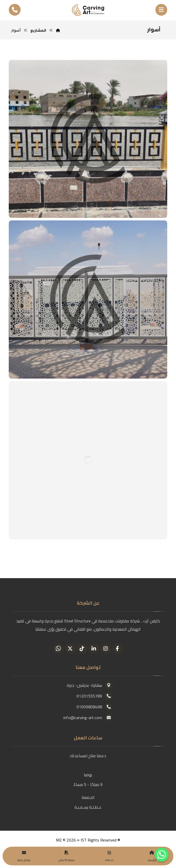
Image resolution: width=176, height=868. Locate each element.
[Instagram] (106, 649)
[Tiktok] (82, 649)
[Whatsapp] (58, 649)
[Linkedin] (94, 649)
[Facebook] (118, 649)
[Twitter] (70, 649)
